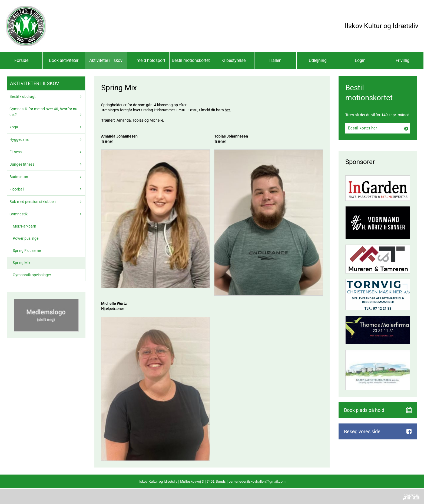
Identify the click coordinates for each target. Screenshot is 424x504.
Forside (21, 60)
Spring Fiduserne (27, 251)
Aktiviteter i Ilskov (106, 60)
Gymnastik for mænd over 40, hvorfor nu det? (43, 112)
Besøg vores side (362, 431)
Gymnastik (19, 214)
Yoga (14, 127)
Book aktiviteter (64, 60)
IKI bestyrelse (233, 60)
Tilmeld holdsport (148, 60)
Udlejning (318, 60)
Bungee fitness (22, 164)
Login (360, 60)
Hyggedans (19, 139)
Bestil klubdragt (23, 96)
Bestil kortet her (362, 128)
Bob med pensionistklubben (33, 202)
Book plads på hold (364, 410)
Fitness (16, 152)
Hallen (275, 60)
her (228, 110)
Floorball (17, 189)
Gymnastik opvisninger (32, 275)
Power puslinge (26, 238)
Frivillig (403, 60)
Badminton (19, 177)
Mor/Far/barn (24, 226)
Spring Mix (21, 263)
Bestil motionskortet (191, 60)
